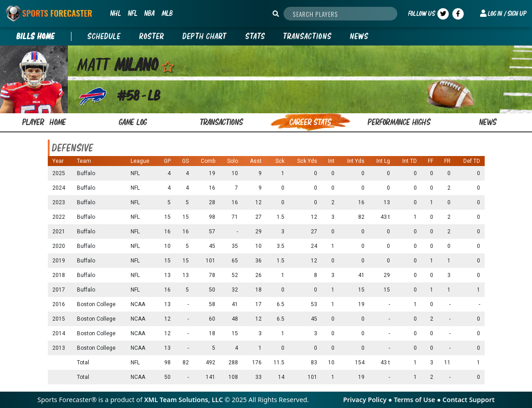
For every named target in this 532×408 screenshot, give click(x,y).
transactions (222, 122)
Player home (44, 122)
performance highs (399, 122)
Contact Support (468, 400)
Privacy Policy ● (368, 400)
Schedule (104, 36)
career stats (310, 122)
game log (133, 122)
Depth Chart (205, 36)
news (488, 122)
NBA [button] (149, 13)
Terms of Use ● (418, 400)
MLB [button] (167, 13)
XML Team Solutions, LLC (184, 400)
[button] (503, 14)
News (359, 36)
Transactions (308, 36)
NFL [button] (132, 13)
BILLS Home (36, 36)
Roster (152, 36)
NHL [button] (115, 13)
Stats (255, 36)
